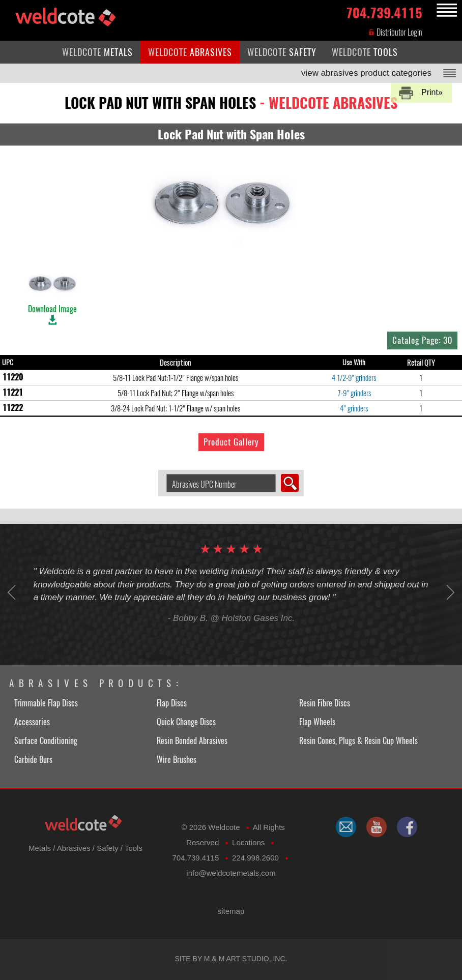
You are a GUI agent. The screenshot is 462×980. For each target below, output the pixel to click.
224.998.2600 (255, 858)
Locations (248, 842)
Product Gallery (231, 442)
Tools (134, 848)
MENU (445, 10)
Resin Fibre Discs (325, 703)
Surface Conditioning (46, 741)
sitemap (231, 911)
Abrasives (74, 848)
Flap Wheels (317, 722)
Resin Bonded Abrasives (192, 741)
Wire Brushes (177, 760)
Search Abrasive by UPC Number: (163, 474)
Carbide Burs (33, 760)
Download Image (52, 291)
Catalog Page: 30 (422, 340)
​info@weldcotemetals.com (231, 873)
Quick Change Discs (186, 722)
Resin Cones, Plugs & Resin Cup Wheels (358, 741)
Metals (40, 848)
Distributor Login (395, 32)
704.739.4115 (384, 11)
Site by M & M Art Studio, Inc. (231, 959)
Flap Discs (172, 703)
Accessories (32, 722)
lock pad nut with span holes (231, 103)
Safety (108, 848)
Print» (432, 92)
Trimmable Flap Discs (46, 703)
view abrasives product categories (366, 73)
